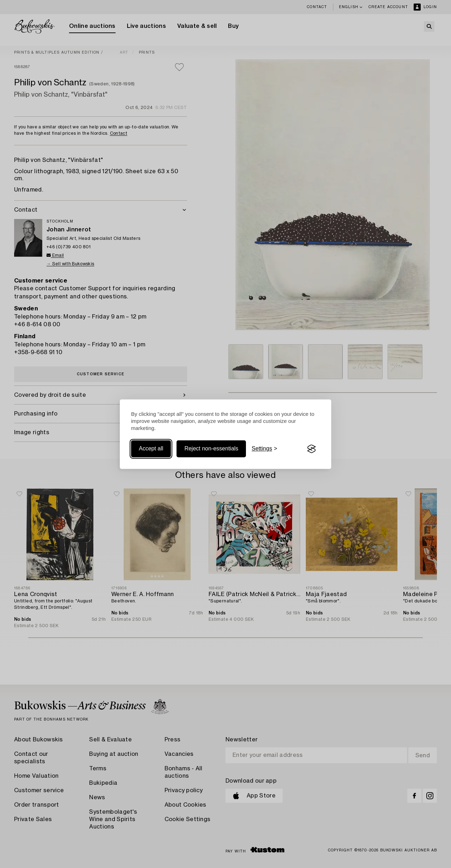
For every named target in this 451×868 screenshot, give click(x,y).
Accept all (151, 449)
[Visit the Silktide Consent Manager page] (311, 449)
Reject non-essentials (211, 449)
